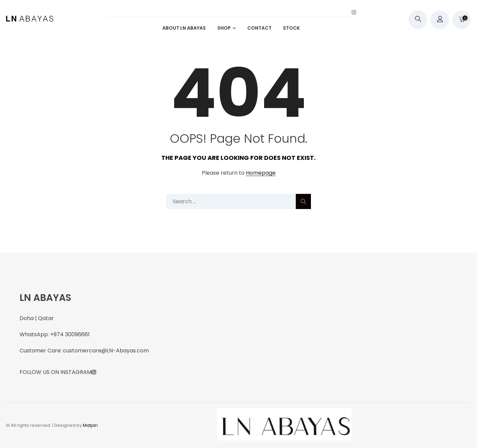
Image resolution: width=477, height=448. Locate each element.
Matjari (90, 425)
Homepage (261, 173)
